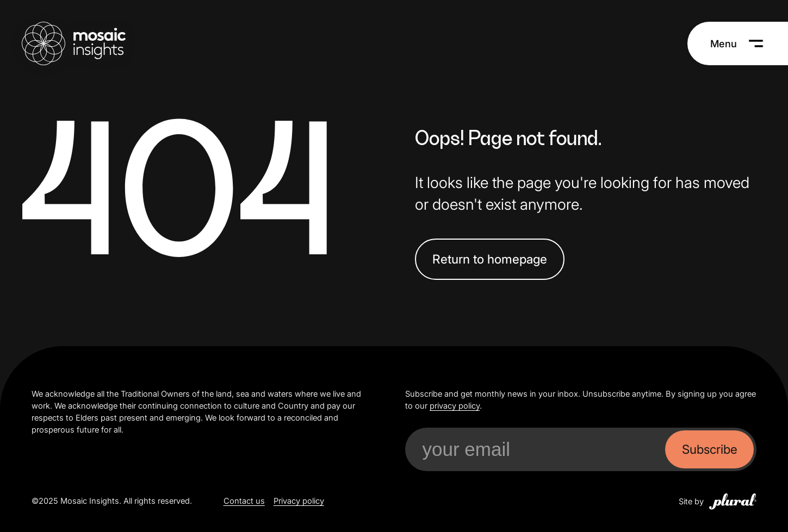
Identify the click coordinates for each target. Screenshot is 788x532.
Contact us (244, 501)
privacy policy (455, 406)
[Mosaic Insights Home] (74, 43)
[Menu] (737, 43)
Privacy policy (299, 501)
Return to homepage (490, 259)
